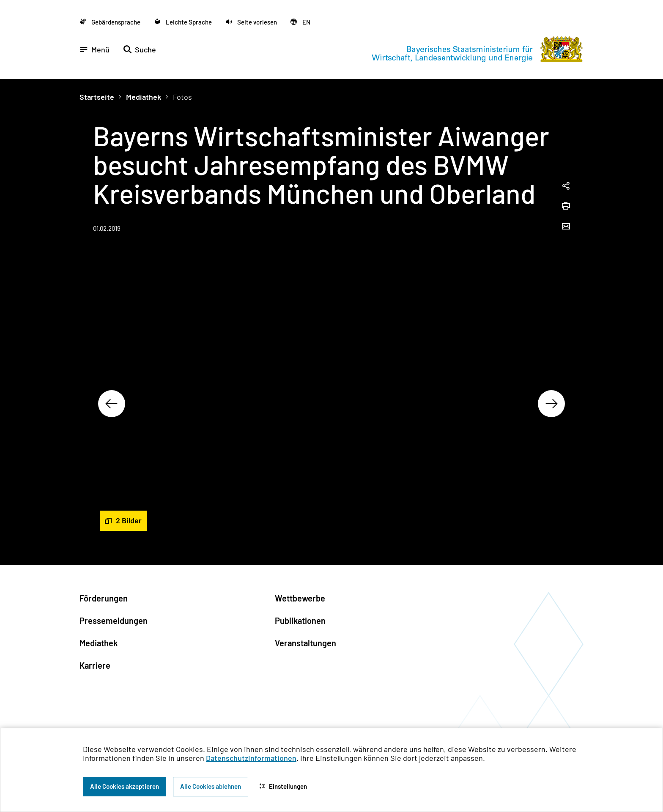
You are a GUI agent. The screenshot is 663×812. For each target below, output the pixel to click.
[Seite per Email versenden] (566, 227)
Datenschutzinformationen (251, 758)
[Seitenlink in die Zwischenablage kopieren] (566, 186)
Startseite (97, 97)
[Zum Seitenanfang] (639, 406)
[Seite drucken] (566, 207)
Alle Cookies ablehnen (211, 786)
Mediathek (144, 97)
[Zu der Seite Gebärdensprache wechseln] (110, 22)
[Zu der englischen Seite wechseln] (300, 22)
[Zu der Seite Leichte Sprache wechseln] (183, 22)
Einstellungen (283, 786)
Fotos (182, 97)
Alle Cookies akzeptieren (125, 786)
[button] (251, 22)
